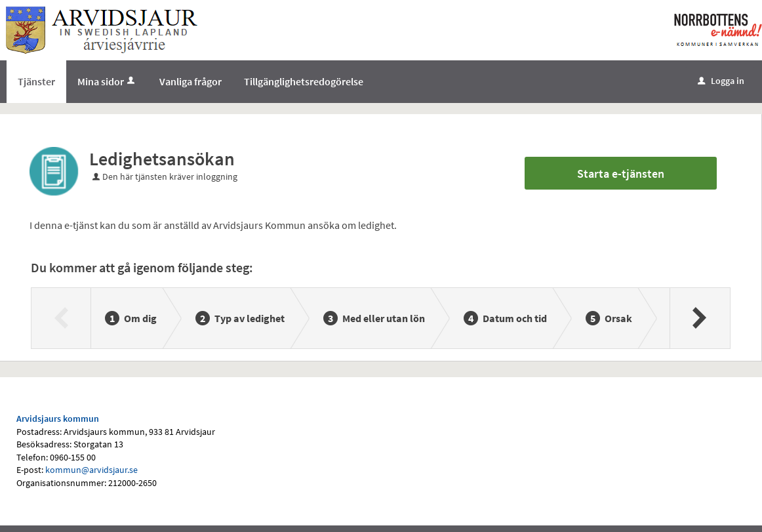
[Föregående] (61, 318)
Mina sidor (107, 81)
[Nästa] (699, 318)
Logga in (721, 81)
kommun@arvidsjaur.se (91, 470)
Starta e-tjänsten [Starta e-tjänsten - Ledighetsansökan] (621, 174)
